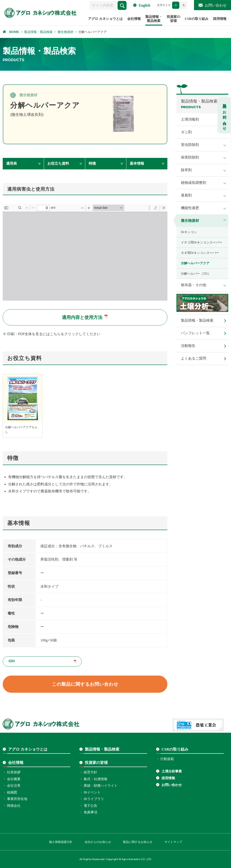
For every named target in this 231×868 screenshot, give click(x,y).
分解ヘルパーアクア (195, 263)
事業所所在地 (17, 799)
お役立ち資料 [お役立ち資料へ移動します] (58, 163)
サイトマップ (173, 842)
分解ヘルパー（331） (196, 274)
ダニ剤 (186, 132)
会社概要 (14, 779)
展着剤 (186, 195)
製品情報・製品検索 (154, 19)
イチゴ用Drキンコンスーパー (202, 242)
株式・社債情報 (96, 779)
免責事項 (90, 812)
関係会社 (14, 806)
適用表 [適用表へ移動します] (12, 163)
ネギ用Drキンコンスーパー (200, 253)
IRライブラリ (94, 799)
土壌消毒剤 (190, 119)
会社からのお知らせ (98, 842)
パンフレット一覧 (195, 333)
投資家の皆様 (173, 19)
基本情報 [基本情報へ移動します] (137, 163)
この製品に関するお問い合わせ (85, 684)
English (145, 5)
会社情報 (134, 19)
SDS (12, 661)
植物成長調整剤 (194, 183)
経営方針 (90, 772)
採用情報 (220, 19)
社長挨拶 (14, 772)
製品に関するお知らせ (138, 842)
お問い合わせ (216, 5)
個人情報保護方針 (61, 842)
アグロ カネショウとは (105, 19)
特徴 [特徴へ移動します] (92, 163)
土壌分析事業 (172, 771)
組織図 (12, 792)
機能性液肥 (190, 208)
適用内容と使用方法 (82, 317)
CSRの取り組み (197, 19)
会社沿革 (14, 786)
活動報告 (188, 346)
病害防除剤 (190, 157)
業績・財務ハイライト (101, 786)
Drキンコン (189, 232)
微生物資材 (190, 221)
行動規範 (167, 759)
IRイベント (92, 792)
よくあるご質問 (194, 358)
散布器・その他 (194, 285)
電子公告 (90, 806)
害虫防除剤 (190, 145)
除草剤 (186, 170)
